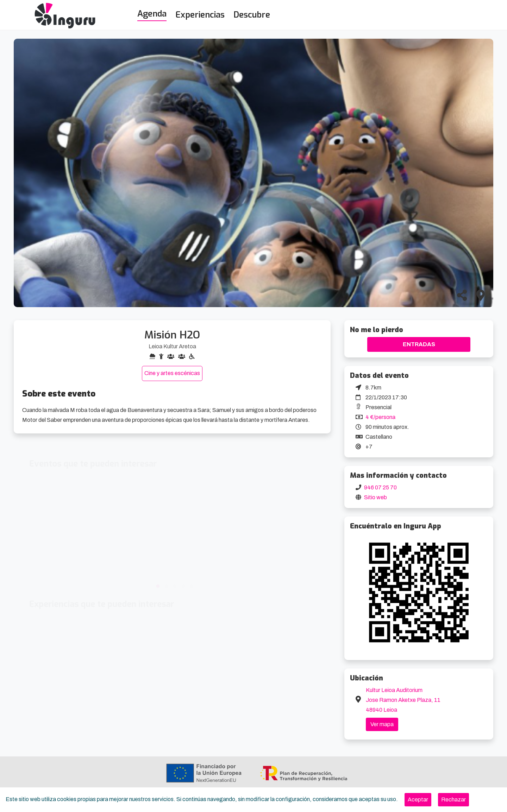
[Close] (418, 800)
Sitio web (375, 497)
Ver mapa (382, 724)
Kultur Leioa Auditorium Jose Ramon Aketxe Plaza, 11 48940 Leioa (403, 700)
